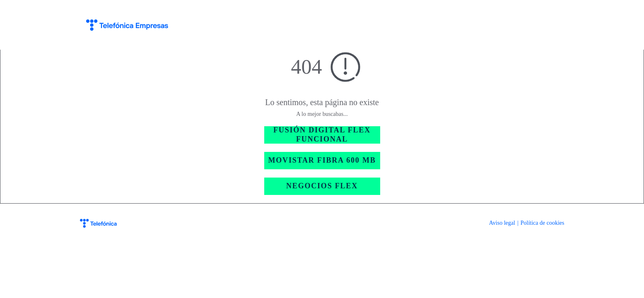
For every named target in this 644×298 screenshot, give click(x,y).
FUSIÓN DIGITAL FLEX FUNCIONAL (322, 135)
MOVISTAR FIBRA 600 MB (322, 160)
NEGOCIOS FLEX (322, 186)
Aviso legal (502, 223)
